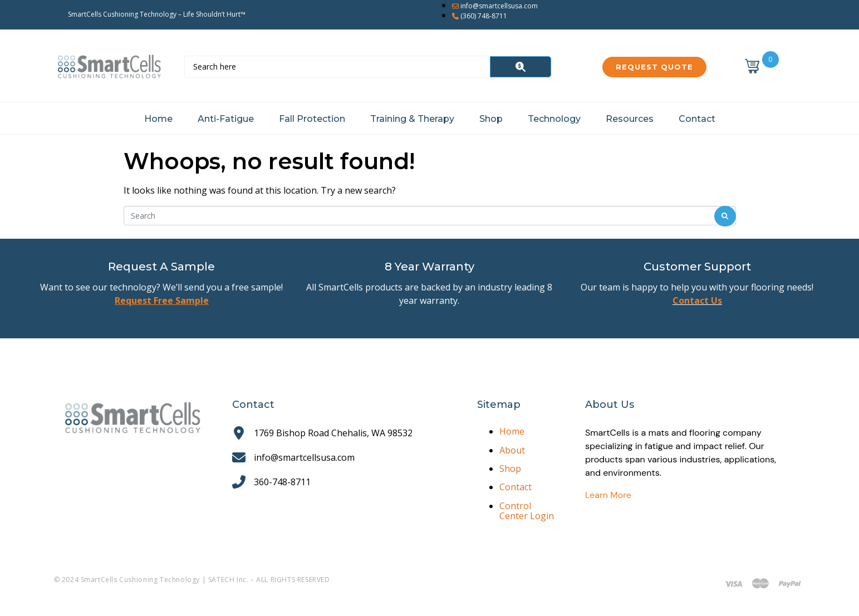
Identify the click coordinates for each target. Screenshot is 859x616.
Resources (630, 119)
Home (158, 119)
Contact (697, 119)
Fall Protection (312, 119)
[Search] (521, 67)
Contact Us (697, 300)
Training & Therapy (412, 119)
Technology (554, 119)
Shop (491, 119)
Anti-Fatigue (226, 119)
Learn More (608, 495)
